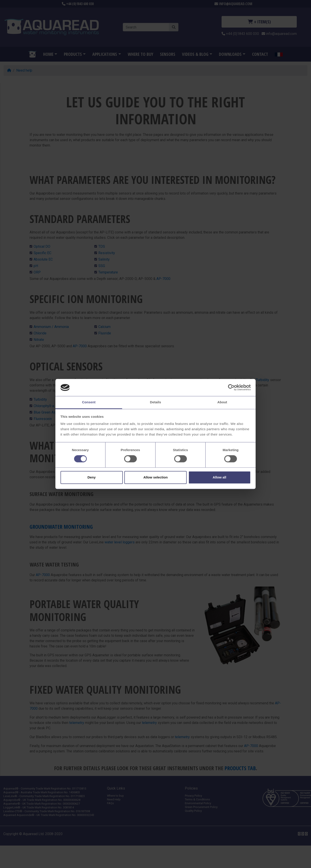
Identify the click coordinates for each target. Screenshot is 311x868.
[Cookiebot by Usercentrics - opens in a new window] (231, 388)
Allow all (219, 477)
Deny (92, 477)
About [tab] (222, 402)
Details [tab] (155, 402)
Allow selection (155, 477)
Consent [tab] (89, 402)
